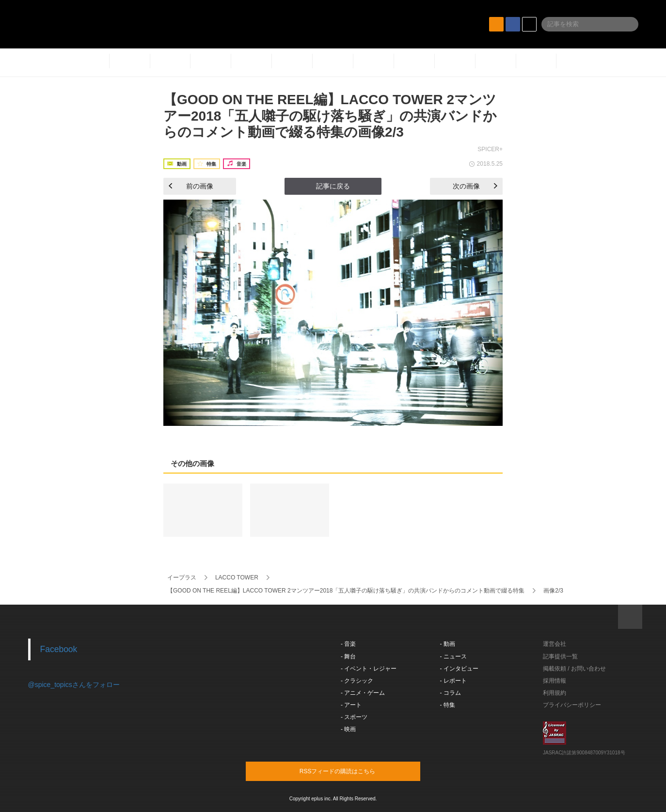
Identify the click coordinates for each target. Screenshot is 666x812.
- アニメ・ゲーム (363, 693)
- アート (351, 705)
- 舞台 (348, 656)
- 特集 (448, 705)
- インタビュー (459, 669)
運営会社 (555, 644)
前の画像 (191, 186)
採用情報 (555, 681)
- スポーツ (354, 717)
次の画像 (475, 186)
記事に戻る (333, 186)
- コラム (451, 693)
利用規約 (555, 693)
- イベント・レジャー (369, 669)
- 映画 (348, 729)
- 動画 (448, 644)
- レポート (453, 681)
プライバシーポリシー (572, 705)
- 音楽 (348, 644)
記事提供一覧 (560, 656)
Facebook (59, 649)
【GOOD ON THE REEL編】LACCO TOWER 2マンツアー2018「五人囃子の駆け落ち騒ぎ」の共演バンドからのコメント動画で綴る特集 (346, 591)
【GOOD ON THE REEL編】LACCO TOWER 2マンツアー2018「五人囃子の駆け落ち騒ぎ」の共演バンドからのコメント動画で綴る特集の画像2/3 (330, 116)
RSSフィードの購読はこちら (351, 771)
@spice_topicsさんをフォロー (74, 685)
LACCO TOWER (237, 578)
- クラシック (357, 681)
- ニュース (453, 656)
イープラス (182, 578)
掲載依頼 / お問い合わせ (574, 669)
